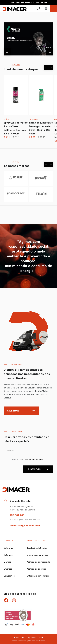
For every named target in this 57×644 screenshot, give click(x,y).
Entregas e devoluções (38, 576)
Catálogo (8, 548)
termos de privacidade (32, 459)
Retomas (8, 555)
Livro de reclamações (37, 555)
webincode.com (38, 641)
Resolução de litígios (37, 548)
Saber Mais (13, 411)
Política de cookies (36, 569)
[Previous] (7, 52)
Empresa (8, 569)
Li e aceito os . (27, 459)
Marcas (7, 562)
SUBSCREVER (38, 469)
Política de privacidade (38, 562)
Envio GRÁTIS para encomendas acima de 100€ (29, 3)
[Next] (50, 52)
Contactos (9, 576)
